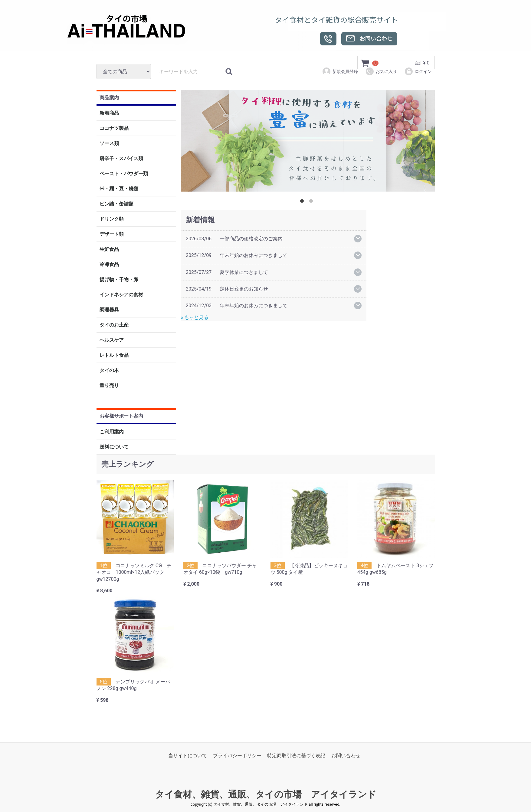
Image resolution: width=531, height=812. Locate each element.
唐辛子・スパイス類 (121, 159)
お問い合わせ (346, 756)
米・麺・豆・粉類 (119, 189)
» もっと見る (195, 317)
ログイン (418, 71)
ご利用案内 (112, 432)
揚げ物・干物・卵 (119, 280)
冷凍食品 (109, 265)
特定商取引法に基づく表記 (296, 756)
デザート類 (112, 234)
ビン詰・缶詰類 (116, 204)
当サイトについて (188, 756)
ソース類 (109, 144)
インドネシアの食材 (121, 295)
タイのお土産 (114, 325)
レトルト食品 (114, 355)
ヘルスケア (112, 340)
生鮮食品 (109, 250)
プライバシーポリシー (237, 756)
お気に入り (381, 71)
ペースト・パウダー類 (124, 174)
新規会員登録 (340, 71)
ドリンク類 (112, 219)
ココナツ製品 (114, 128)
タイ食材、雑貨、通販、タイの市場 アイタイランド (266, 795)
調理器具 (109, 310)
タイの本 (109, 371)
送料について (114, 447)
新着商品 (109, 113)
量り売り (109, 386)
